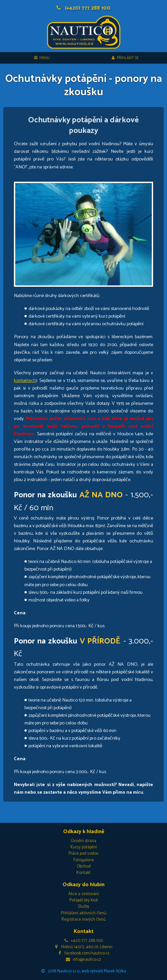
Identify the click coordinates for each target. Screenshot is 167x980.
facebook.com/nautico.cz (83, 953)
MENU (42, 58)
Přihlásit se (125, 58)
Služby (83, 907)
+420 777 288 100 (84, 941)
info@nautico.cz (83, 960)
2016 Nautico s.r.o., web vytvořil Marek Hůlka (84, 971)
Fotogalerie (84, 860)
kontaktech (25, 381)
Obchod (84, 866)
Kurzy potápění (84, 847)
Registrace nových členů (84, 919)
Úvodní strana (83, 841)
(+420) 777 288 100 (83, 8)
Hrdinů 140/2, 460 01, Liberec (83, 947)
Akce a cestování (83, 894)
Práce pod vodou (83, 854)
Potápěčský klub (84, 900)
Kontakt (83, 873)
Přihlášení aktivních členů (84, 913)
